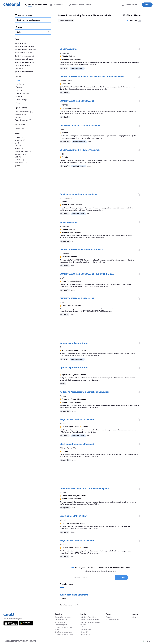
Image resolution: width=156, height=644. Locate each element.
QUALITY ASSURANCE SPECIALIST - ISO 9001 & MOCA (87, 274)
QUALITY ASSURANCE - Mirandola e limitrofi (82, 249)
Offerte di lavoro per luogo (64, 632)
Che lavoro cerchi (23, 15)
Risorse (63, 396)
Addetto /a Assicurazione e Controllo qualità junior (84, 392)
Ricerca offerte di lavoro (63, 617)
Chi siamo (135, 617)
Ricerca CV (84, 632)
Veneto (19, 103)
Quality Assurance (69, 49)
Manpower (64, 53)
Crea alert (122, 577)
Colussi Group (66, 81)
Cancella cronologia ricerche (69, 605)
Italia (18, 81)
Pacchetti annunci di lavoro (90, 620)
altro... (90, 142)
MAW (62, 278)
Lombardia (20, 84)
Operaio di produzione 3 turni (74, 343)
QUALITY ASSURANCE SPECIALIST (77, 101)
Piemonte (20, 90)
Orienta (63, 130)
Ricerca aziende (60, 622)
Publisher (109, 617)
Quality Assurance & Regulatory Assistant (80, 150)
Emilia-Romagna (22, 100)
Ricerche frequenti (61, 625)
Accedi (147, 5)
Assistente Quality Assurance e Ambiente (80, 125)
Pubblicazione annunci (88, 627)
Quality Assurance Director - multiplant (79, 194)
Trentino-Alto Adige (23, 93)
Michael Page (66, 199)
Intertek (63, 424)
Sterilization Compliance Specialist (77, 444)
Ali (61, 347)
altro (17, 166)
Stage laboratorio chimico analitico (77, 419)
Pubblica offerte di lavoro (89, 617)
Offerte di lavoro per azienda (64, 635)
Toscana (19, 87)
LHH (62, 154)
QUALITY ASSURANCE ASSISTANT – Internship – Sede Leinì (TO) (92, 77)
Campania (20, 97)
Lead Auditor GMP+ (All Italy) (74, 516)
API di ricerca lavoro (113, 620)
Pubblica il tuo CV (130, 5)
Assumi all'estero (86, 629)
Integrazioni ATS (86, 635)
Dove (19, 27)
